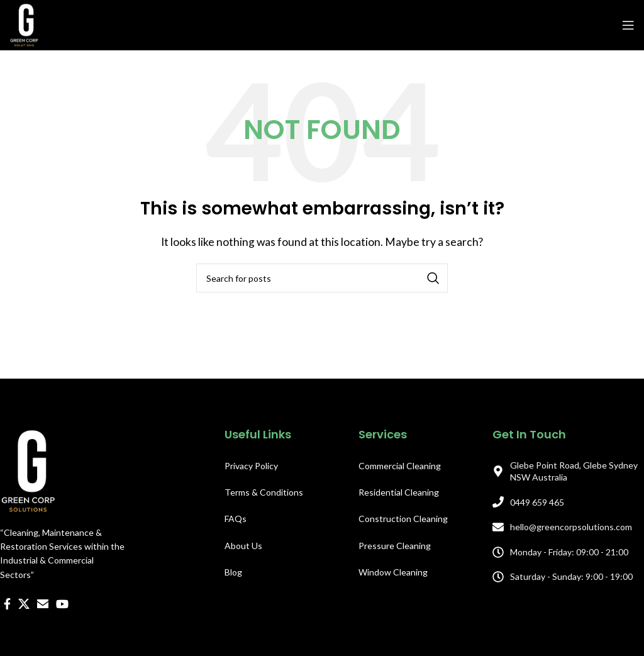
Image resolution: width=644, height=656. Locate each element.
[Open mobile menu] (628, 25)
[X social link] (24, 604)
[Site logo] (24, 24)
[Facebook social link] (7, 604)
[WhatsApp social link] (79, 635)
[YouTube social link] (62, 604)
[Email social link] (43, 604)
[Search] (322, 278)
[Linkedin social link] (61, 635)
